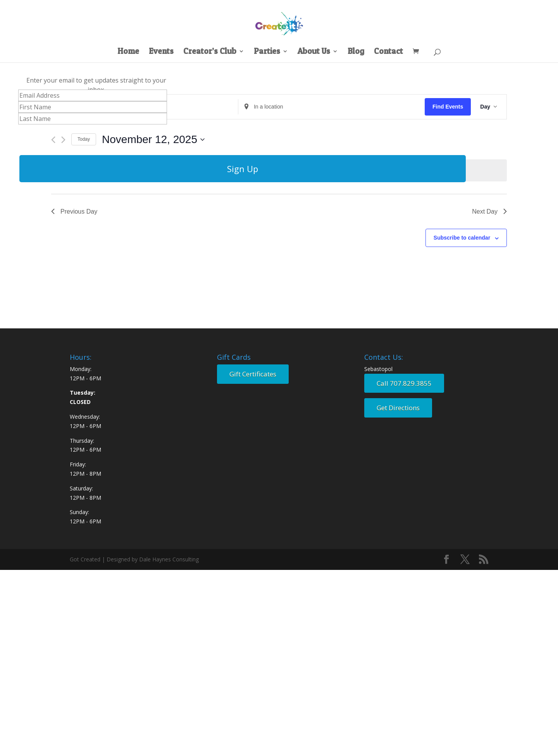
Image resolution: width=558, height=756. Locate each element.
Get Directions (398, 408)
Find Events (448, 107)
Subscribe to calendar (462, 238)
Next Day (489, 211)
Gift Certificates (253, 374)
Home (128, 52)
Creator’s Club (210, 52)
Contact (388, 52)
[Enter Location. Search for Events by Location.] (332, 107)
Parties (267, 52)
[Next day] (63, 140)
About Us (314, 52)
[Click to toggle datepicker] (153, 140)
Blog (356, 52)
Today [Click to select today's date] (84, 139)
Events (161, 52)
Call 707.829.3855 (404, 383)
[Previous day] (53, 140)
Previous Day (74, 211)
